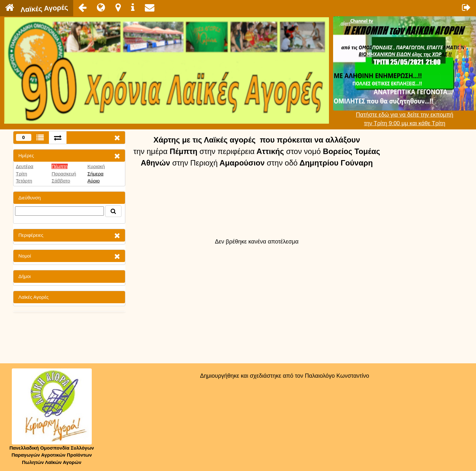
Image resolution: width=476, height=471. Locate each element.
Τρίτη (22, 174)
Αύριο (93, 181)
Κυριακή (96, 166)
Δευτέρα (25, 166)
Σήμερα (95, 174)
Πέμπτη (60, 166)
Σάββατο (61, 181)
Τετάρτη (24, 181)
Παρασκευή (64, 174)
